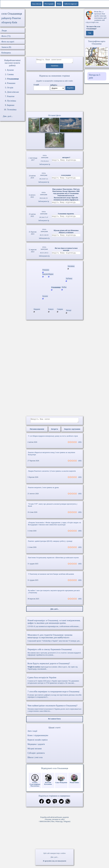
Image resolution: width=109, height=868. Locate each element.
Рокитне (11, 96)
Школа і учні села (35, 760)
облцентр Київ (9, 22)
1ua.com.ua (37, 4)
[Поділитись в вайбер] (55, 804)
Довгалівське (13, 92)
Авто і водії (32, 733)
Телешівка (12, 110)
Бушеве (10, 70)
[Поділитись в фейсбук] (42, 804)
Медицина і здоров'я (36, 746)
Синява (10, 74)
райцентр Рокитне (11, 18)
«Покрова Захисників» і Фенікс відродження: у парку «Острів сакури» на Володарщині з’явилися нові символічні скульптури (54, 526)
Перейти (70, 89)
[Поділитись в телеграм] (48, 804)
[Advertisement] (55, 33)
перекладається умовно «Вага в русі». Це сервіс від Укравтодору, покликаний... (55, 668)
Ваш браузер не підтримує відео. (54, 103)
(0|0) (80, 444)
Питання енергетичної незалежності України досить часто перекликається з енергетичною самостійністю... (55, 710)
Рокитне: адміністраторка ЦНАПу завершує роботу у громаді (50, 543)
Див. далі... (54, 857)
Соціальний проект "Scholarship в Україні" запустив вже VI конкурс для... (55, 640)
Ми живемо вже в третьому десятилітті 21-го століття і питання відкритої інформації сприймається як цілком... (55, 654)
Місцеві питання (35, 751)
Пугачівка (12, 101)
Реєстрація (49, 4)
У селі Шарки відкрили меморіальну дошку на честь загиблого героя (53, 438)
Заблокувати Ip (45, 165)
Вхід (59, 4)
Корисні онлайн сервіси (38, 742)
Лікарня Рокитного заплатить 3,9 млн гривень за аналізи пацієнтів (52, 473)
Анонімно (55, 67)
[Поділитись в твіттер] (61, 804)
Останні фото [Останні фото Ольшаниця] (54, 116)
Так (90, 33)
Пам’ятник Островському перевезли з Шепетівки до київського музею (53, 560)
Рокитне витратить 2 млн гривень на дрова (43, 490)
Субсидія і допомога (36, 755)
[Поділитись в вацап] (68, 804)
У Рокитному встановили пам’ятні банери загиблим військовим (51, 576)
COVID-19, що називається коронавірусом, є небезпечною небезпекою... (55, 625)
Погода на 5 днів (95, 76)
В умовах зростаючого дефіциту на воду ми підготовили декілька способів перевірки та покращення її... (55, 696)
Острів (10, 88)
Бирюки (11, 105)
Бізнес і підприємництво (38, 738)
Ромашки (11, 83)
